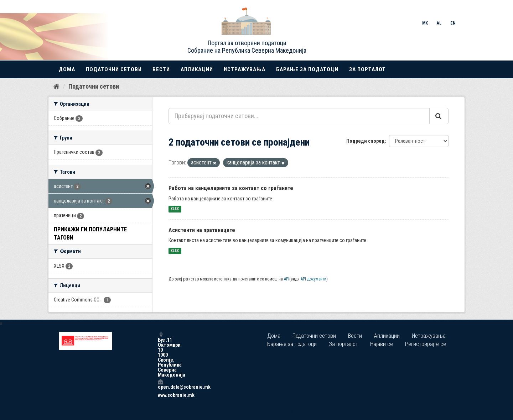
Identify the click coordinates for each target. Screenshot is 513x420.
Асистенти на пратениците (202, 230)
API (287, 279)
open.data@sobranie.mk (160, 384)
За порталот (367, 69)
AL (439, 23)
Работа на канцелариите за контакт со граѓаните (231, 188)
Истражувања (245, 69)
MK (425, 23)
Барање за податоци (307, 69)
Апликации (197, 69)
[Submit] (439, 116)
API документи (313, 279)
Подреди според (366, 141)
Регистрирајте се (426, 344)
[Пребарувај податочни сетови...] (299, 116)
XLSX (175, 209)
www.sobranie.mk (160, 395)
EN (453, 23)
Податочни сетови (114, 69)
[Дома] (56, 86)
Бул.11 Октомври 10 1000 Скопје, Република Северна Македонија (160, 355)
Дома (67, 69)
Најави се (382, 344)
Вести (161, 69)
